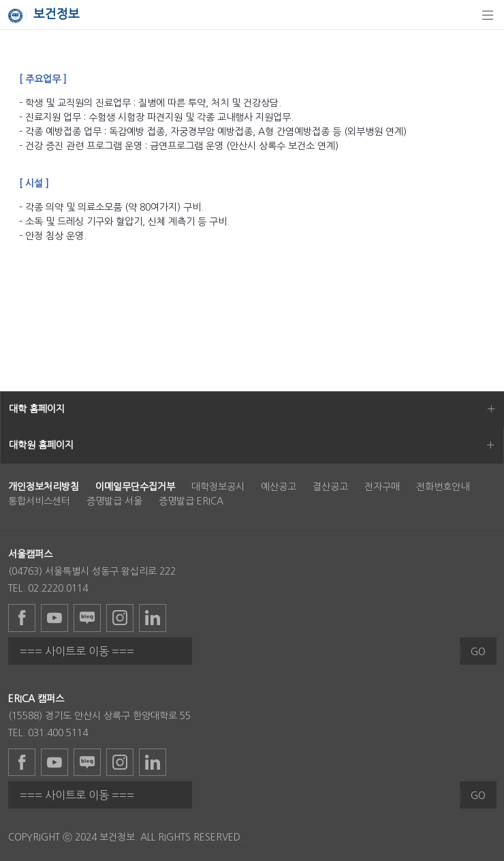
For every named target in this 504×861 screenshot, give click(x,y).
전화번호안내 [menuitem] (443, 487)
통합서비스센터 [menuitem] (39, 501)
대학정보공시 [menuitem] (218, 487)
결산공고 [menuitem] (330, 487)
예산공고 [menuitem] (279, 487)
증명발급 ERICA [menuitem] (191, 501)
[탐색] (488, 15)
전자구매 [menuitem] (382, 487)
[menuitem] (44, 487)
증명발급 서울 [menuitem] (114, 501)
